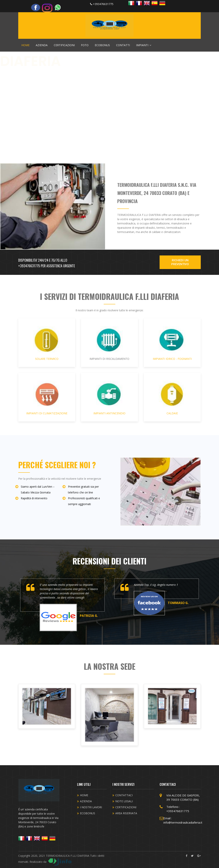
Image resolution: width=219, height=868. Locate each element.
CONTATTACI (124, 795)
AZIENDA (42, 45)
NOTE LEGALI (124, 801)
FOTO (85, 45)
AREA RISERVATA (126, 813)
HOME (25, 45)
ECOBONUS (102, 45)
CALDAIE (172, 398)
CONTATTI (123, 45)
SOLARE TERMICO (47, 343)
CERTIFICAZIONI (64, 45)
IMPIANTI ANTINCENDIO (109, 398)
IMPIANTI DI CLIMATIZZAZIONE (47, 398)
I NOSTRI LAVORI (91, 807)
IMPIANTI (144, 45)
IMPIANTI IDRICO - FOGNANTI (172, 343)
